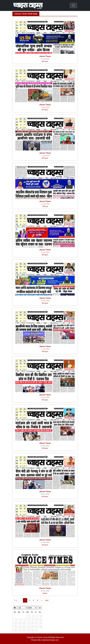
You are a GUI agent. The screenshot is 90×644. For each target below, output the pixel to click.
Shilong (45, 206)
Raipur (45, 593)
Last (47, 600)
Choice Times (45, 588)
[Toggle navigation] (73, 5)
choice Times (45, 56)
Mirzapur (45, 61)
